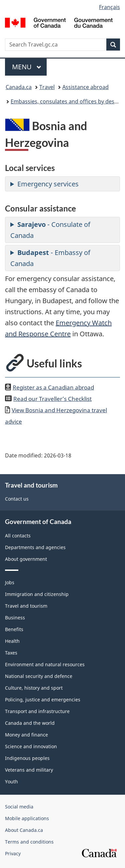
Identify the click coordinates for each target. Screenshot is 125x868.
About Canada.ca (24, 830)
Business (15, 618)
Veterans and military (29, 770)
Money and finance (26, 735)
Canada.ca (19, 87)
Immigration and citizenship (37, 594)
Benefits (14, 629)
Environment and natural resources (45, 664)
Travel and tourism (26, 606)
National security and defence (39, 676)
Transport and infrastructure (37, 711)
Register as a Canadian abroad (53, 387)
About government (26, 559)
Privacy (13, 853)
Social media (19, 807)
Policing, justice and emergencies (43, 700)
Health (12, 641)
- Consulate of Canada (50, 230)
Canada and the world (30, 723)
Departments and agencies (35, 547)
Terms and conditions (29, 842)
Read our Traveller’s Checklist (52, 399)
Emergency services (48, 184)
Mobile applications (27, 818)
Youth (11, 782)
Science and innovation (31, 746)
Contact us (17, 499)
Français (109, 7)
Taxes (11, 653)
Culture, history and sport (34, 688)
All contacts (18, 536)
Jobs (10, 582)
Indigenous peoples (27, 758)
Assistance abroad (85, 87)
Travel (47, 87)
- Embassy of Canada (50, 258)
